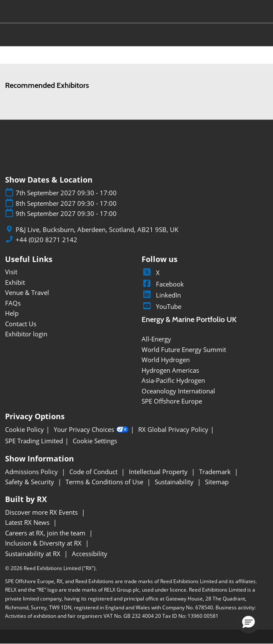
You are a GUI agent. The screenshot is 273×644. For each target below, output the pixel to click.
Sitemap (217, 482)
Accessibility (90, 554)
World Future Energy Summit (184, 349)
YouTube (161, 306)
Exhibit (15, 282)
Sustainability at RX (34, 554)
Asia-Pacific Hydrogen (173, 380)
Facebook (163, 284)
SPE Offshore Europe (172, 401)
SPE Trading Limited (34, 441)
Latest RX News (28, 522)
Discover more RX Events (42, 512)
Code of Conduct (94, 472)
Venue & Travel (27, 292)
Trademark (216, 472)
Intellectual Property (159, 472)
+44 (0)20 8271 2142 (46, 240)
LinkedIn (161, 295)
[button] (248, 622)
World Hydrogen (166, 360)
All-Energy (156, 339)
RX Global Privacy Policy (173, 430)
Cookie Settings (95, 441)
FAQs (13, 303)
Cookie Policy (25, 430)
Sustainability (175, 482)
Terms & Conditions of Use (105, 482)
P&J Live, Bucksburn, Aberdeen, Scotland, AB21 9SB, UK (97, 230)
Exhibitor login (26, 334)
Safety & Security (30, 482)
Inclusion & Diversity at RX (44, 543)
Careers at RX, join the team (46, 533)
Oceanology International (178, 391)
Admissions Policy (32, 472)
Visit (11, 272)
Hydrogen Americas (170, 370)
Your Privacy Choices (91, 430)
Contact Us (21, 324)
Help (12, 313)
